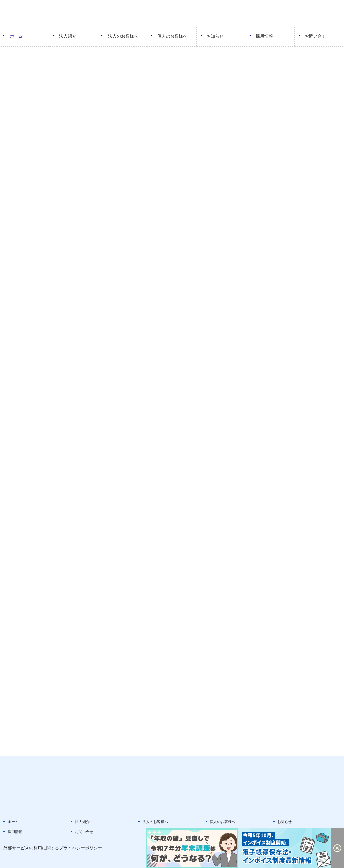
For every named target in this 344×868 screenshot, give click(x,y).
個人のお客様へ (172, 36)
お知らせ (215, 36)
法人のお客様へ (123, 36)
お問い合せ (315, 36)
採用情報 (264, 36)
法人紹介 (68, 36)
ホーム (16, 36)
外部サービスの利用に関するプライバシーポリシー (53, 848)
